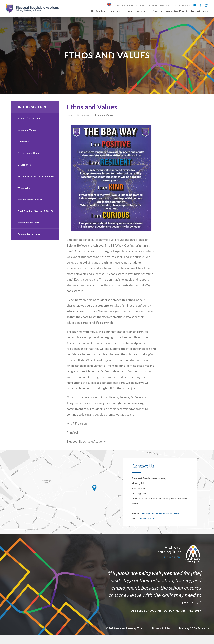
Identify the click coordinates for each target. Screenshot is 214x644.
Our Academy (99, 11)
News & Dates (199, 11)
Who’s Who (24, 191)
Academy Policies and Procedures (36, 179)
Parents (157, 11)
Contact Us (182, 5)
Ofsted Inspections (28, 156)
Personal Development (136, 11)
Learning (115, 11)
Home (75, 118)
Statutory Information (30, 203)
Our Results (24, 145)
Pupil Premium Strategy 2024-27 (35, 214)
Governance (24, 168)
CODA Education (200, 637)
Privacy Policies (161, 637)
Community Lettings (29, 237)
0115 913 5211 (145, 527)
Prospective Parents (176, 11)
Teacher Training (126, 5)
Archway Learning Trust (156, 5)
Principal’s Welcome (29, 121)
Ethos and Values (27, 133)
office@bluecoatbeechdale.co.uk (160, 522)
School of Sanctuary (28, 226)
